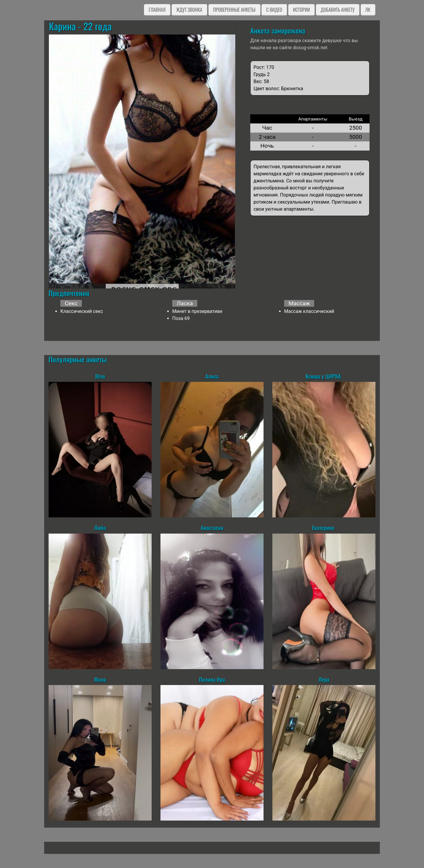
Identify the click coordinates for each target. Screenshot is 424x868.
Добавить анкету (338, 10)
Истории (301, 10)
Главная (157, 10)
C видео (274, 10)
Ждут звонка (189, 10)
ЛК (368, 10)
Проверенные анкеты (234, 10)
